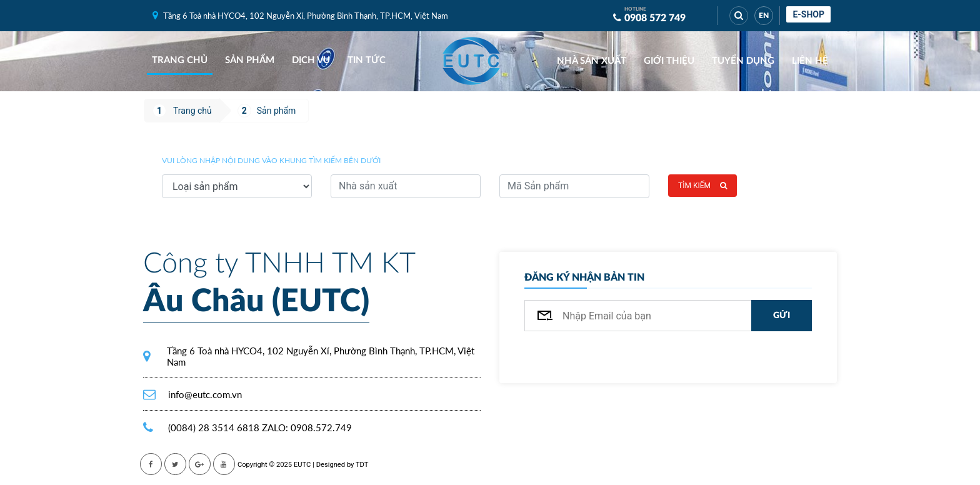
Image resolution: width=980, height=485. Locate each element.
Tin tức (367, 60)
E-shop (808, 14)
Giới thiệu (669, 61)
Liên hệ (810, 61)
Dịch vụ (311, 60)
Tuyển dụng (743, 61)
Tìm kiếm (702, 186)
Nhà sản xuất (592, 61)
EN (764, 16)
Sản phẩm (250, 60)
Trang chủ (180, 60)
